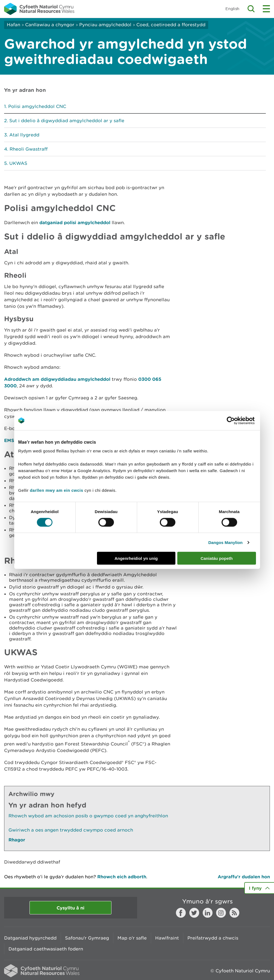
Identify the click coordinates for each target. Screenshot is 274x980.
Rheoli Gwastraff (29, 149)
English (232, 9)
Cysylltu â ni (70, 908)
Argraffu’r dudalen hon (244, 877)
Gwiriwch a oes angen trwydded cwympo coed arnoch (71, 830)
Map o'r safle (132, 938)
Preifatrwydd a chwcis (213, 938)
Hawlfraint (167, 938)
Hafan (14, 25)
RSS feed (234, 913)
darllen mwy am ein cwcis (56, 490)
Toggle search (251, 9)
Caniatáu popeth (217, 558)
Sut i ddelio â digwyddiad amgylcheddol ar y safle (67, 121)
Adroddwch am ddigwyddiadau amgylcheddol (57, 379)
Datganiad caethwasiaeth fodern (46, 949)
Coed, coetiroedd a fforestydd (171, 25)
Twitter (194, 913)
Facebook (181, 913)
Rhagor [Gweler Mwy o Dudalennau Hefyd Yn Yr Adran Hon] (17, 840)
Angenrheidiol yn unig (136, 558)
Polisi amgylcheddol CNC (37, 106)
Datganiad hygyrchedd (30, 938)
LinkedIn (208, 913)
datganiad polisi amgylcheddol (75, 222)
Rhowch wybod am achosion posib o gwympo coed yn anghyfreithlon (88, 816)
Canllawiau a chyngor (50, 25)
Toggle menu (266, 9)
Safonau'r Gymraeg (87, 938)
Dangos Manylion (225, 542)
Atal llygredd (24, 135)
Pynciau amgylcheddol (105, 25)
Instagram (221, 913)
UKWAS (18, 163)
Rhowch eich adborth (122, 877)
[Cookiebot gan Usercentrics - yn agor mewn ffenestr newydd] (240, 420)
